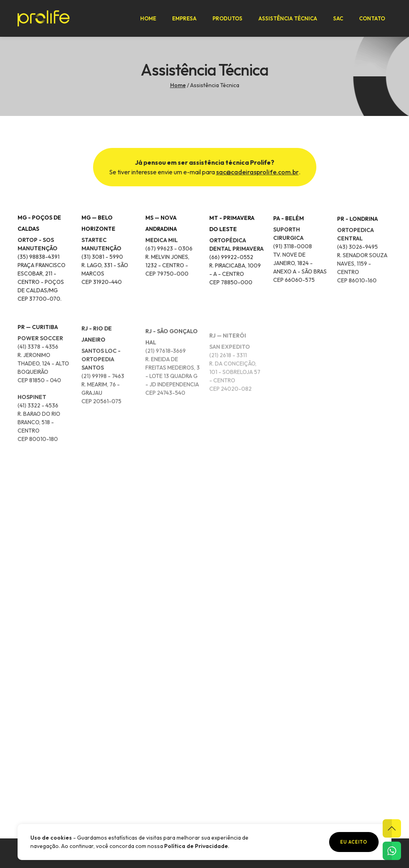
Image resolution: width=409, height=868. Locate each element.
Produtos (227, 18)
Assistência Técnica (288, 18)
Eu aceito (354, 842)
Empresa (184, 18)
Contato (372, 18)
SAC (338, 18)
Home (148, 18)
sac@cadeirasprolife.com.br (257, 172)
